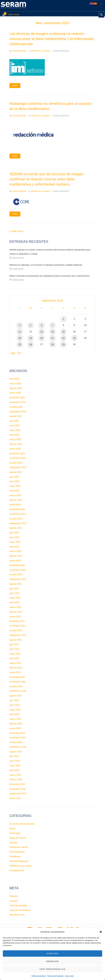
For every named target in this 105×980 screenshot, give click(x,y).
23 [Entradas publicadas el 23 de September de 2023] (74, 338)
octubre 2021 (16, 630)
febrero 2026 (16, 388)
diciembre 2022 (17, 565)
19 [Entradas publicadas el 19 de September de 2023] (31, 338)
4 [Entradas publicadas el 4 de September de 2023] (20, 325)
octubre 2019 (16, 742)
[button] (101, 932)
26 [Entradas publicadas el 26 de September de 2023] (31, 345)
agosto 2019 (16, 752)
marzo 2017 (15, 798)
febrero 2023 (16, 556)
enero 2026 (15, 393)
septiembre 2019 (18, 747)
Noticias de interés (19, 847)
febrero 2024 (16, 500)
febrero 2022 (16, 612)
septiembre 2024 (18, 467)
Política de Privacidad (55, 976)
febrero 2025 (16, 444)
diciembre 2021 (17, 621)
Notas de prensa (18, 838)
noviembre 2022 (18, 570)
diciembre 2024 (17, 453)
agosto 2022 (16, 584)
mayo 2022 (15, 598)
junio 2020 (15, 705)
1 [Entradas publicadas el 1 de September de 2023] (63, 319)
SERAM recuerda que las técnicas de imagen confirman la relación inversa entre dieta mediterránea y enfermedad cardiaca (47, 179)
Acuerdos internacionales (22, 824)
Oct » (20, 353)
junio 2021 (15, 649)
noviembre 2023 (18, 514)
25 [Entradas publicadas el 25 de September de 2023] (20, 345)
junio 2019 (15, 761)
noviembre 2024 (18, 458)
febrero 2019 (16, 779)
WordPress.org (17, 915)
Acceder (14, 901)
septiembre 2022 (18, 579)
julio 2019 (14, 756)
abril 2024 (14, 491)
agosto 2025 (16, 416)
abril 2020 (14, 714)
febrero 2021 (16, 668)
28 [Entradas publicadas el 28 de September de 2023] (53, 345)
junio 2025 (15, 426)
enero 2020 (15, 728)
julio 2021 (14, 644)
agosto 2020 (16, 696)
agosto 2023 (16, 528)
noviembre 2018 (18, 789)
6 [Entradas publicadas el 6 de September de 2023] (42, 325)
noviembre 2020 (18, 682)
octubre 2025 (16, 407)
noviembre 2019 (18, 738)
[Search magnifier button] (101, 15)
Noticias (13, 843)
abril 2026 (14, 379)
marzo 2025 (15, 439)
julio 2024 (14, 477)
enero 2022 (15, 617)
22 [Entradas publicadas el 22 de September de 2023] (63, 338)
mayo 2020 (15, 710)
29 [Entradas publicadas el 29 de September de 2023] (63, 345)
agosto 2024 (16, 472)
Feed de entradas (18, 905)
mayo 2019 (15, 766)
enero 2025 (15, 449)
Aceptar (53, 954)
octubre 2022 (16, 575)
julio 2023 (14, 533)
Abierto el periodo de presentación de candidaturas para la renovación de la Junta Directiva (50, 276)
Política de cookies (39, 976)
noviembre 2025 (18, 402)
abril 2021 (14, 658)
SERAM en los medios (40, 51)
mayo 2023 (15, 542)
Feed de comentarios (20, 910)
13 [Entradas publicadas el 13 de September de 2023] (42, 332)
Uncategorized (17, 870)
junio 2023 (15, 537)
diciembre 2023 (17, 509)
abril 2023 (14, 547)
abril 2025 (14, 435)
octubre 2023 (16, 519)
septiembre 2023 (18, 523)
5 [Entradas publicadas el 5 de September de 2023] (31, 325)
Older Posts (16, 231)
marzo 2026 (15, 384)
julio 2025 (14, 421)
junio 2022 (15, 593)
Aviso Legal (69, 976)
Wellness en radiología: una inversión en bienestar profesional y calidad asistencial (46, 265)
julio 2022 (14, 589)
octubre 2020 (16, 686)
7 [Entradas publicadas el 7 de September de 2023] (53, 325)
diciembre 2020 (17, 677)
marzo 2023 (15, 551)
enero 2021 (15, 672)
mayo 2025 (15, 430)
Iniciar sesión (14, 14)
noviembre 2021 (18, 626)
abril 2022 (14, 603)
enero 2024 (15, 505)
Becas (13, 829)
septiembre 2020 (18, 691)
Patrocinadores (17, 852)
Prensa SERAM (19, 51)
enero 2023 (15, 561)
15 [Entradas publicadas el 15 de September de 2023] (63, 332)
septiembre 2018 (18, 794)
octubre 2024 (16, 463)
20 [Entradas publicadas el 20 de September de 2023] (42, 338)
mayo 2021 (15, 654)
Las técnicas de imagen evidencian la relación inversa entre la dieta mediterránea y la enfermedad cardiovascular (52, 39)
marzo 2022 (15, 607)
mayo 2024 (15, 486)
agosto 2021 (16, 640)
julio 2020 (14, 700)
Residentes (15, 856)
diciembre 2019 (17, 733)
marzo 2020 (15, 719)
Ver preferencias (53, 969)
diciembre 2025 (17, 398)
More (15, 86)
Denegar (52, 961)
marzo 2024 (15, 495)
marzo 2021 (15, 663)
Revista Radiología (19, 861)
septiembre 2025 (18, 412)
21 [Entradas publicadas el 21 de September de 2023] (53, 338)
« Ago (13, 353)
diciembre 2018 (17, 784)
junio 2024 (15, 481)
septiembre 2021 (18, 635)
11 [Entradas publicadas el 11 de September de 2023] (20, 332)
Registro (14, 896)
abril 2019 (14, 770)
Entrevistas (15, 833)
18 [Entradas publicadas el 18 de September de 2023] (20, 338)
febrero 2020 (16, 724)
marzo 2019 (15, 775)
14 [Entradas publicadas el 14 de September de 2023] (53, 332)
